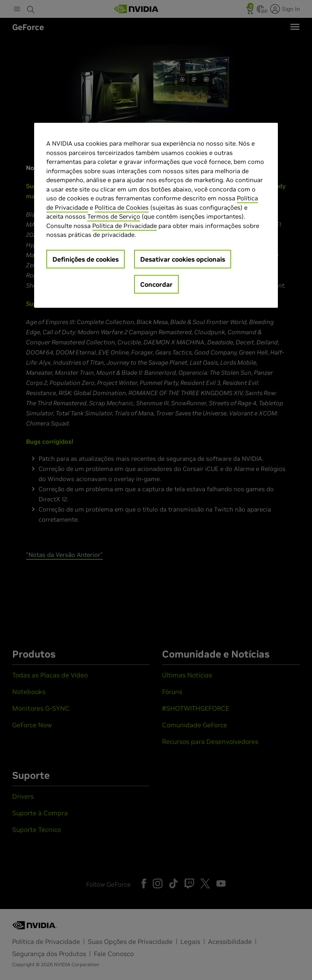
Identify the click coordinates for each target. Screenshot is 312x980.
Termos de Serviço (114, 216)
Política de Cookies (122, 207)
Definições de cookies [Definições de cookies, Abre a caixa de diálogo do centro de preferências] (86, 259)
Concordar (156, 284)
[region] (156, 215)
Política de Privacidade (125, 226)
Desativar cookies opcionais (183, 259)
